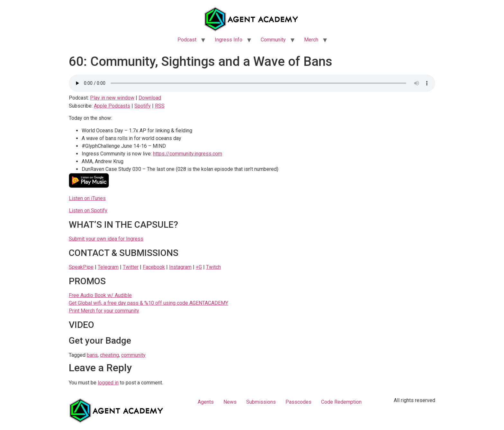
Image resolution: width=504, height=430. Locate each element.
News (230, 402)
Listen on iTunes (87, 198)
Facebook (154, 267)
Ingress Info (229, 40)
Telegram (108, 267)
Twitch (213, 267)
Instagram (180, 267)
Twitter (131, 267)
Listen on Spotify (88, 211)
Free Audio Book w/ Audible (100, 295)
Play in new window (112, 98)
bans (92, 355)
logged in (108, 383)
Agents (206, 402)
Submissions (261, 402)
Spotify (143, 106)
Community (273, 40)
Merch (311, 40)
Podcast (187, 40)
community (133, 355)
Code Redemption (341, 402)
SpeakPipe (81, 267)
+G (199, 267)
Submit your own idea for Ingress (106, 239)
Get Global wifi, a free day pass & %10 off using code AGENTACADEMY (148, 303)
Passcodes (298, 402)
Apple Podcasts (112, 106)
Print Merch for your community (104, 311)
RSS (160, 106)
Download (150, 98)
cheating (109, 355)
